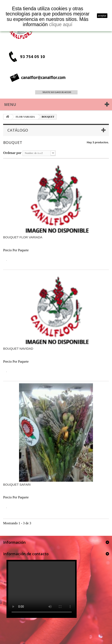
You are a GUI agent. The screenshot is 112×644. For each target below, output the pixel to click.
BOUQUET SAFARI (17, 485)
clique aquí (61, 24)
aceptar (102, 16)
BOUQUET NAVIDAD (18, 349)
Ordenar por (12, 153)
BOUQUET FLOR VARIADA (23, 237)
